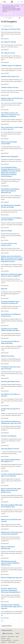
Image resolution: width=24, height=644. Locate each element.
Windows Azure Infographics (10, 156)
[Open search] (18, 2)
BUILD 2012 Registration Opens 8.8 (12, 577)
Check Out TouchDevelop (9, 436)
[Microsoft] (12, 2)
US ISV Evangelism (8, 18)
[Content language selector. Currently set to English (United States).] (7, 630)
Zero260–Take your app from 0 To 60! (10, 410)
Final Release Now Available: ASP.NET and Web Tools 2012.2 (10, 330)
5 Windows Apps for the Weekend (11, 65)
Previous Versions (11, 637)
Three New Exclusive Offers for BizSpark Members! (10, 342)
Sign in (22, 2)
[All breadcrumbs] (2, 18)
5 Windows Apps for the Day (10, 87)
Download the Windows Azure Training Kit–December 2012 (10, 302)
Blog (17, 637)
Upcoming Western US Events (10, 449)
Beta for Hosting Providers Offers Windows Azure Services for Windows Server (11, 490)
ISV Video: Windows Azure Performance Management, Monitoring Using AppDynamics (11, 590)
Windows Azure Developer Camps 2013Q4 (9, 143)
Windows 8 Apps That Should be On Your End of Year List (12, 99)
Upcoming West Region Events (10, 381)
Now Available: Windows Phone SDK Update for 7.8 (11, 460)
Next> (2, 621)
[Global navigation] (1, 2)
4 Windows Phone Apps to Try (10, 76)
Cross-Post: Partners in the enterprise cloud (9, 244)
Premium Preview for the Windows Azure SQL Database (11, 219)
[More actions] (22, 18)
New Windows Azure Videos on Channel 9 (10, 395)
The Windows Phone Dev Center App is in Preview (11, 368)
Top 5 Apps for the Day (8, 53)
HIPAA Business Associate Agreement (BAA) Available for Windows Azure (10, 563)
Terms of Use (16, 640)
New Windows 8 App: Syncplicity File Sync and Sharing (11, 206)
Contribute (3, 638)
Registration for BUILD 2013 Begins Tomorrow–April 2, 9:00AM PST (12, 275)
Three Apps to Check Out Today (11, 29)
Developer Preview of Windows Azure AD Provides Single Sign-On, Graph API (11, 606)
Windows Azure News (8, 356)
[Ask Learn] (19, 18)
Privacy (8, 638)
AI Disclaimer (4, 637)
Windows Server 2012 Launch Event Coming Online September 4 (12, 533)
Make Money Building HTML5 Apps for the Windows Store (12, 506)
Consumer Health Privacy (6, 640)
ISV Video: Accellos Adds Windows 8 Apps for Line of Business (12, 475)
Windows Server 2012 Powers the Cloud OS (11, 520)
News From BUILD (6, 231)
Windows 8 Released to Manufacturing (8, 547)
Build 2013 (4, 289)
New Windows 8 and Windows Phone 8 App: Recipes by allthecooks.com (10, 191)
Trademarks (3, 642)
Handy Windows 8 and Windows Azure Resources (11, 315)
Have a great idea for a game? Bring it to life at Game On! (12, 128)
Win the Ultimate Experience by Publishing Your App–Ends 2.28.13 (11, 422)
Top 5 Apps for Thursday (8, 42)
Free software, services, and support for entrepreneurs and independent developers (10, 115)
